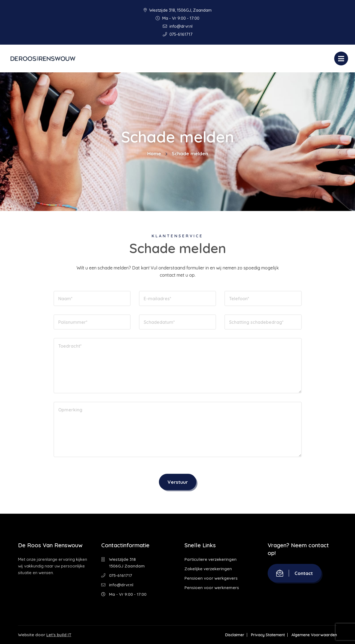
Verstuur (178, 482)
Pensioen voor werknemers (212, 588)
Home (154, 153)
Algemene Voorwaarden (314, 635)
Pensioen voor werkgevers (211, 578)
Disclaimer (235, 635)
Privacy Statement (268, 635)
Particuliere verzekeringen (211, 559)
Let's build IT (59, 635)
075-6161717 (178, 34)
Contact (295, 573)
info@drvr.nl (178, 26)
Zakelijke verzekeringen (208, 569)
